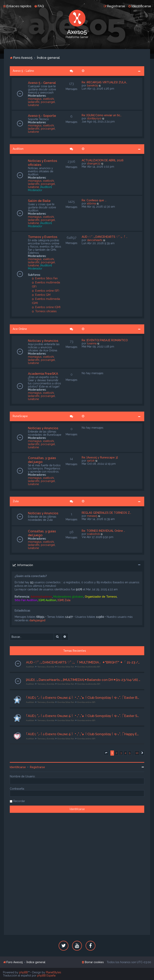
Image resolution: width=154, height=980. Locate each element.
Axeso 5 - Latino (23, 71)
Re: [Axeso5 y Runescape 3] (100, 457)
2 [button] (117, 753)
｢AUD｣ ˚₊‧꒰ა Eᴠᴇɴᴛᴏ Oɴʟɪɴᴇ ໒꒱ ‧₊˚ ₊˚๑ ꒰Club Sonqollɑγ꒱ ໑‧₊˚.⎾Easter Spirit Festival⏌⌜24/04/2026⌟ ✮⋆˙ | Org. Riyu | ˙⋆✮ (83, 716)
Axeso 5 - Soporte (42, 116)
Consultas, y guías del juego (42, 460)
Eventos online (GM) (46, 307)
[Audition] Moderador (40, 189)
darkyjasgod (37, 620)
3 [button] (121, 753)
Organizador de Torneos (101, 597)
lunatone (33, 105)
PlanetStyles (54, 972)
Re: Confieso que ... (94, 200)
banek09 (92, 85)
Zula (16, 501)
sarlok (91, 461)
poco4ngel (48, 102)
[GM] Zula (64, 600)
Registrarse (37, 767)
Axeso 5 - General (42, 83)
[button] (106, 753)
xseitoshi (48, 99)
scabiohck (93, 534)
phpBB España (46, 975)
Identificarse (18, 767)
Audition (18, 149)
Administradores (41, 597)
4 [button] (125, 753)
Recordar (19, 801)
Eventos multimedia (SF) (89, 667)
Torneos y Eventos (43, 237)
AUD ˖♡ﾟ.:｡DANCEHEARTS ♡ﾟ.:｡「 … (105, 237)
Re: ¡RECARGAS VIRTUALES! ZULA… (104, 82)
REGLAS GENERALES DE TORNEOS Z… (106, 513)
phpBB (23, 972)
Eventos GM (41, 295)
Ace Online (20, 329)
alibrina (91, 203)
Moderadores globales (68, 597)
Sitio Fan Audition (26, 600)
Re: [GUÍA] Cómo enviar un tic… (102, 115)
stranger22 (94, 163)
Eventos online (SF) (46, 291)
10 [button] (137, 753)
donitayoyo (94, 118)
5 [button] (130, 753)
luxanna (92, 343)
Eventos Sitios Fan (45, 278)
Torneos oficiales (44, 311)
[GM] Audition (47, 600)
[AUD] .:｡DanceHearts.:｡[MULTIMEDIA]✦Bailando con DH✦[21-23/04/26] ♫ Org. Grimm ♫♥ (83, 680)
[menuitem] (39, 6)
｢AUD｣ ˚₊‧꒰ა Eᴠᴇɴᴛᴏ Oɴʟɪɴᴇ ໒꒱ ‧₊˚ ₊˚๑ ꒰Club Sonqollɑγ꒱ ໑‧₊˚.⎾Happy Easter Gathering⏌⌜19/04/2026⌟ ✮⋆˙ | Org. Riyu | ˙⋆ (83, 734)
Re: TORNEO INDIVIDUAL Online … (103, 531)
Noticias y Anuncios (43, 341)
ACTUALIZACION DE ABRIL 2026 (103, 160)
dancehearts (95, 240)
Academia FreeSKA (43, 374)
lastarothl (34, 102)
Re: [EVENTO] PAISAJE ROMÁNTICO (105, 340)
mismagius (35, 99)
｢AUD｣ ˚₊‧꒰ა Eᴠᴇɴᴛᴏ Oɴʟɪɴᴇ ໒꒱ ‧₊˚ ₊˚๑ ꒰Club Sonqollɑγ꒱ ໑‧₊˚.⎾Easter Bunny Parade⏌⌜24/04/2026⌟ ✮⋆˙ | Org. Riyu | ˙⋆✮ (83, 698)
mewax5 (92, 516)
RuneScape (20, 416)
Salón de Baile (39, 201)
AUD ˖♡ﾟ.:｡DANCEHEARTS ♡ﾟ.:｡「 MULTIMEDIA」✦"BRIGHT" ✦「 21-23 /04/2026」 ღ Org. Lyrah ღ (83, 662)
